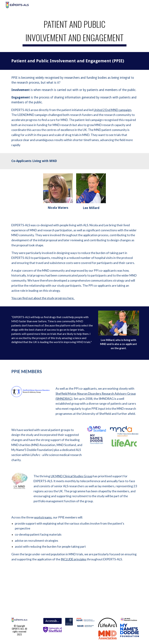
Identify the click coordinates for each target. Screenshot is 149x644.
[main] (75, 31)
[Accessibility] (52, 621)
